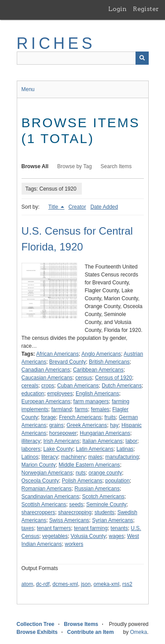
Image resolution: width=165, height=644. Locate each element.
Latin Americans (95, 449)
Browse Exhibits (37, 632)
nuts (81, 473)
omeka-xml (107, 584)
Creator (77, 207)
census (84, 378)
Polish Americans (82, 481)
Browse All (35, 166)
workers (74, 544)
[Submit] (142, 58)
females (100, 409)
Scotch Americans (103, 497)
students (104, 512)
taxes (28, 528)
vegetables (55, 536)
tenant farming (91, 528)
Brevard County (68, 362)
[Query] (83, 58)
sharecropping (75, 512)
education (33, 394)
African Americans (57, 354)
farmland (62, 409)
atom (27, 584)
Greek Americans (87, 425)
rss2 (127, 584)
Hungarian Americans (105, 433)
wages (116, 536)
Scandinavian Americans (50, 497)
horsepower (63, 433)
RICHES (56, 43)
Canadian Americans (46, 370)
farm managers (91, 401)
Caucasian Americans (47, 378)
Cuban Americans (78, 386)
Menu (28, 89)
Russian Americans (97, 489)
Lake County (58, 449)
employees (60, 394)
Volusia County (88, 536)
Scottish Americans (44, 504)
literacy (50, 457)
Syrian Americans (112, 520)
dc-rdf (43, 584)
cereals (30, 386)
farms (81, 409)
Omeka (138, 632)
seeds (76, 504)
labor (131, 441)
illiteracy (31, 441)
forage (48, 417)
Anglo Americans (101, 354)
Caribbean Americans (98, 370)
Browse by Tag (75, 166)
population (117, 481)
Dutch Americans (122, 386)
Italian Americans (102, 441)
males (95, 457)
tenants (119, 528)
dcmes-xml (65, 584)
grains (57, 425)
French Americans (80, 417)
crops (48, 386)
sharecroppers (38, 512)
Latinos (30, 457)
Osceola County (40, 481)
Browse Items (81, 624)
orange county (105, 473)
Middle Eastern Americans (89, 465)
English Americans (97, 394)
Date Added (104, 207)
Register (146, 9)
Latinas (125, 449)
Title (54, 207)
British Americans (109, 362)
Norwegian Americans (47, 473)
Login (117, 9)
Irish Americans (62, 441)
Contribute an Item (91, 632)
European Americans (46, 401)
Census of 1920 (114, 378)
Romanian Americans (47, 489)
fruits (110, 417)
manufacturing (122, 457)
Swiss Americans (69, 520)
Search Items (116, 166)
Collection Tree (36, 624)
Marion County (39, 465)
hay (114, 425)
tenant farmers (54, 528)
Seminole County (106, 504)
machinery (73, 457)
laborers (31, 449)
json (86, 584)
